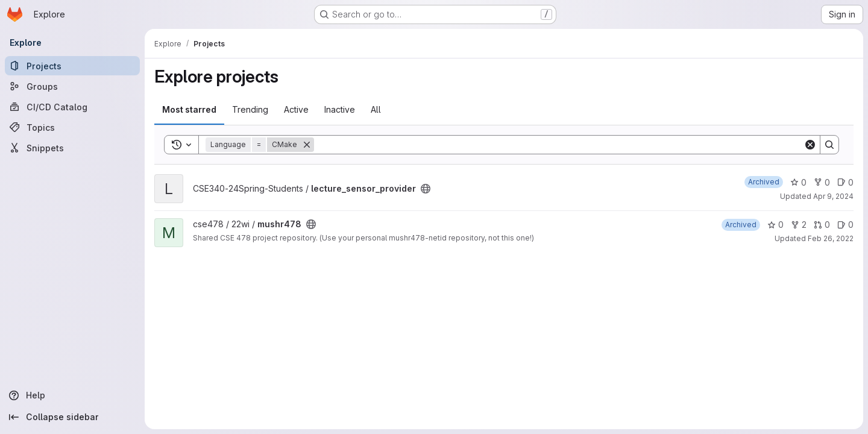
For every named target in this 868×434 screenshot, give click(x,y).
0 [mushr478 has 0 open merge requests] (822, 225)
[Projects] (72, 66)
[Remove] (307, 145)
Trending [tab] (250, 109)
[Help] (72, 395)
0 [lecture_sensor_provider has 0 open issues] (845, 182)
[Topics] (72, 127)
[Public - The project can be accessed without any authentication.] (426, 189)
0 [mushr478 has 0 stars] (775, 225)
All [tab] (376, 109)
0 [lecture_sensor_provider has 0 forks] (822, 182)
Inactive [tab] (340, 109)
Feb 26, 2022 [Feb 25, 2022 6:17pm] (831, 238)
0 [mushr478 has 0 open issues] (845, 225)
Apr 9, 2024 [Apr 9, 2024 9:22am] (833, 196)
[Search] (559, 145)
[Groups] (72, 86)
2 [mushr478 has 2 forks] (799, 225)
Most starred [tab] (189, 109)
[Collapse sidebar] (72, 417)
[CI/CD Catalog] (72, 107)
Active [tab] (296, 109)
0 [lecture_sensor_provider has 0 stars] (798, 182)
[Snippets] (72, 148)
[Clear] (810, 145)
